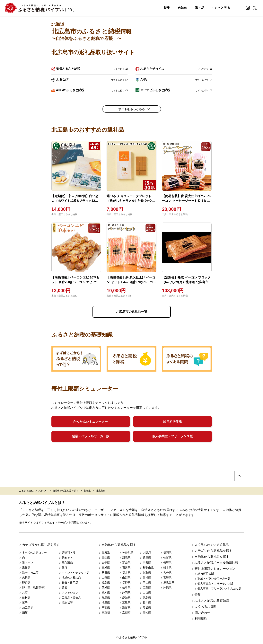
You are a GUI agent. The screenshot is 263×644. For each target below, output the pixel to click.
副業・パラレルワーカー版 (91, 436)
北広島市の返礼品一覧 (132, 312)
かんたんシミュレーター (91, 422)
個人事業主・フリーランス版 (172, 436)
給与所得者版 (172, 422)
